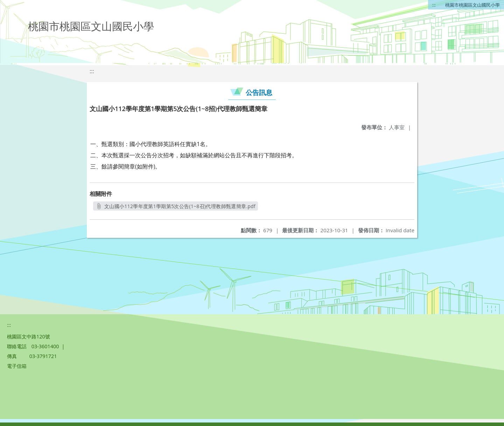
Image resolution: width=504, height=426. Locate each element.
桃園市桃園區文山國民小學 (472, 5)
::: (434, 5)
